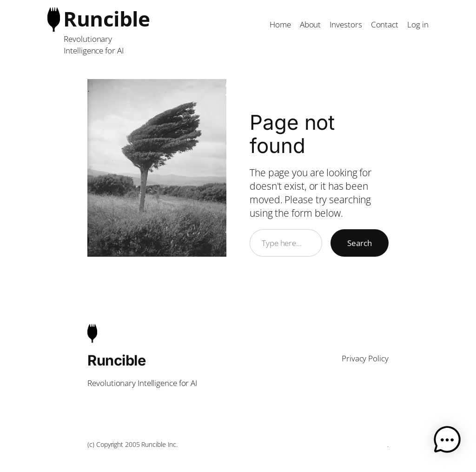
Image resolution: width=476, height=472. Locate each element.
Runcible (106, 19)
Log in (418, 24)
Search (360, 243)
